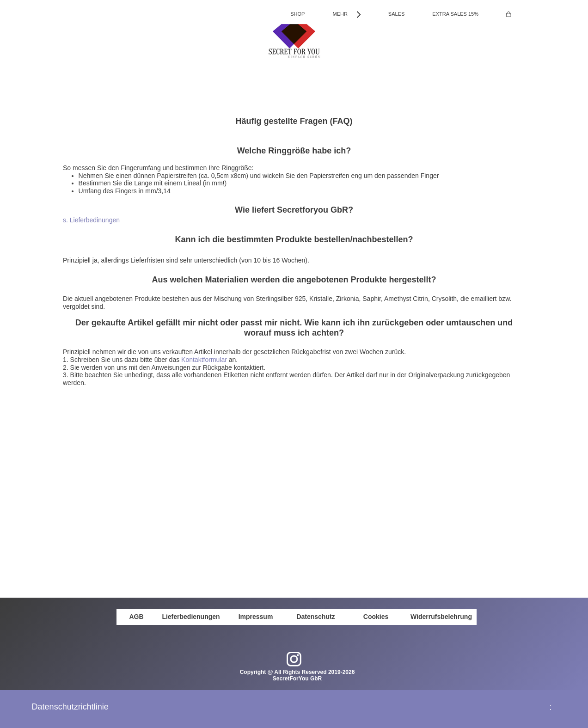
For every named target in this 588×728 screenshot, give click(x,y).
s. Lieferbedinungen (91, 220)
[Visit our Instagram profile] (294, 659)
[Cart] (509, 14)
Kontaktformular (204, 360)
